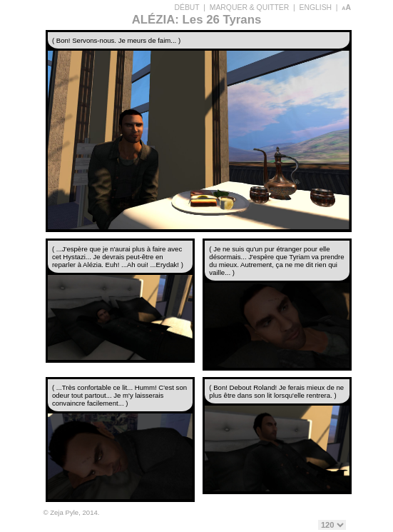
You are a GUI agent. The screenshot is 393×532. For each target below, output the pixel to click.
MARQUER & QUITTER (249, 7)
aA (346, 7)
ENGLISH (315, 7)
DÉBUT (187, 7)
